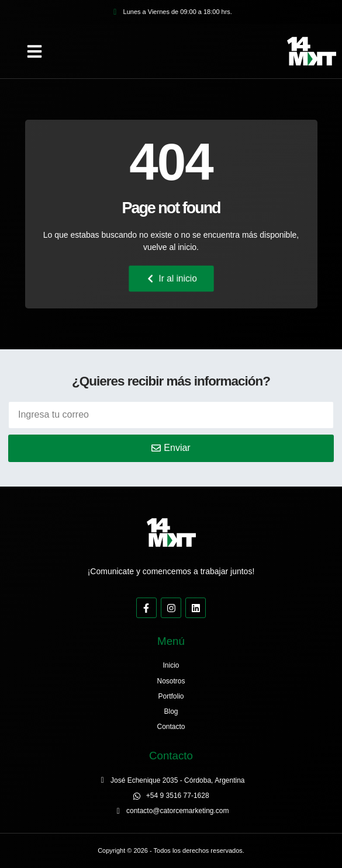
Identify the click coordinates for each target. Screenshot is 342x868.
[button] (34, 51)
